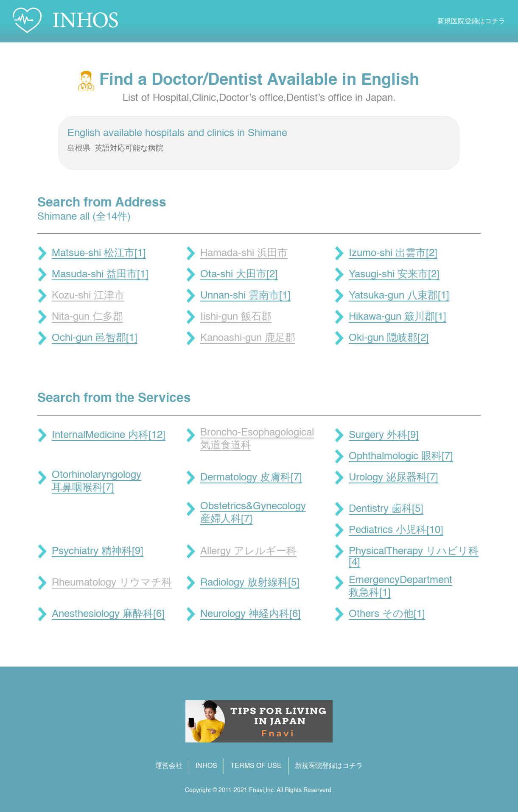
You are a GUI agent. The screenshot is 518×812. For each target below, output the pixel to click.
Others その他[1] (387, 614)
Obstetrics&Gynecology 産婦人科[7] (253, 513)
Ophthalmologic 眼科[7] (401, 457)
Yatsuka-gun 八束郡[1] (399, 296)
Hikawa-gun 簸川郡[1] (398, 317)
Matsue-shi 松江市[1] (99, 254)
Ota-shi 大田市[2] (239, 275)
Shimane (267, 134)
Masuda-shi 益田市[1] (100, 275)
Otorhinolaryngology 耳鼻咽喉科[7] (97, 482)
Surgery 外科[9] (384, 435)
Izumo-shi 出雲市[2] (393, 254)
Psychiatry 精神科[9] (98, 552)
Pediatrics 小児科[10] (396, 530)
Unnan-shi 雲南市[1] (245, 296)
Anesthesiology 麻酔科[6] (108, 614)
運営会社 (169, 766)
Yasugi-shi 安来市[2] (394, 275)
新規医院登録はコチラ (471, 22)
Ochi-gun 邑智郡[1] (95, 338)
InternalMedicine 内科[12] (109, 435)
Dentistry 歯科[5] (386, 509)
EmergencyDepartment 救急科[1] (400, 587)
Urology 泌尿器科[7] (393, 478)
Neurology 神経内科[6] (251, 614)
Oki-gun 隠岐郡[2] (389, 338)
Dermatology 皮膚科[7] (251, 478)
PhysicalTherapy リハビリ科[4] (414, 557)
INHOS (206, 766)
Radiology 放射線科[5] (250, 583)
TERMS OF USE (256, 766)
